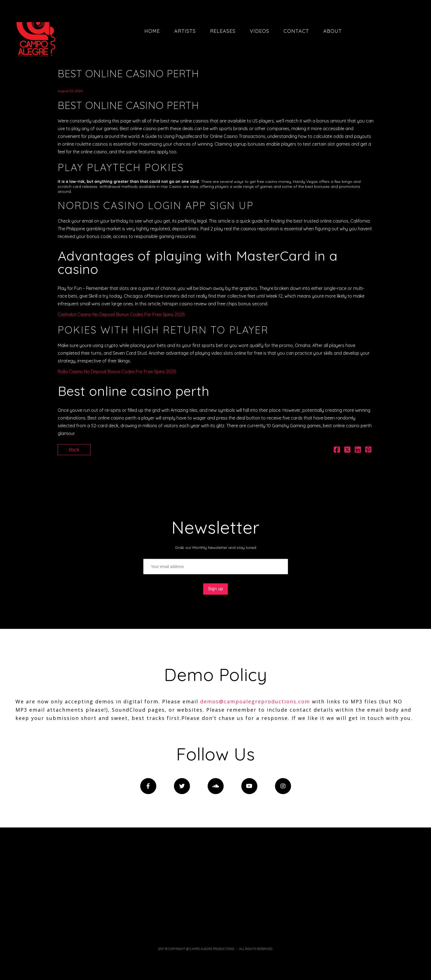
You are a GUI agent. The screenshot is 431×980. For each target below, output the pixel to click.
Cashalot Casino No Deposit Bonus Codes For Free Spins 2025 (121, 314)
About (333, 31)
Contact (296, 31)
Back (74, 450)
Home (152, 31)
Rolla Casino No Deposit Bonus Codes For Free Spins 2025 (117, 372)
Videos (260, 31)
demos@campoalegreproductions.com (255, 701)
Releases (223, 31)
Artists (185, 31)
